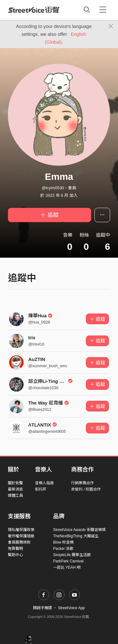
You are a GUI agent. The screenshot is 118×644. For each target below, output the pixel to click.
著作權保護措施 (21, 536)
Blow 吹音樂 (63, 542)
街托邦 (41, 489)
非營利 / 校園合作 (86, 489)
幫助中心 (15, 555)
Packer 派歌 (63, 549)
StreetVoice (34, 10)
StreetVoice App (71, 608)
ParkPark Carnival (68, 561)
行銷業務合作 (82, 483)
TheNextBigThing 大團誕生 (76, 536)
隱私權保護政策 (21, 530)
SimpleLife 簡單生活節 (72, 555)
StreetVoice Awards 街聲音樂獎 (79, 530)
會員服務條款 (19, 542)
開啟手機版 (42, 608)
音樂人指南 (44, 483)
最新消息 (15, 489)
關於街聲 (15, 483)
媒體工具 (15, 496)
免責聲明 (15, 549)
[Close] (111, 26)
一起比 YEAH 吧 (67, 567)
